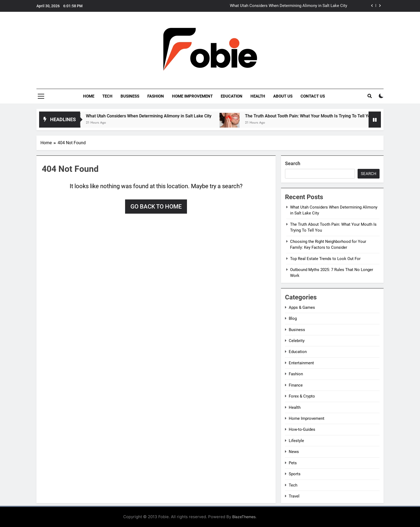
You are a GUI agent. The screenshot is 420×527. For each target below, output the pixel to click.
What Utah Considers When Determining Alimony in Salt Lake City (288, 6)
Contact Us (313, 96)
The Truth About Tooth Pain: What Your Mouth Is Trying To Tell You (315, 116)
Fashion (156, 96)
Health (258, 96)
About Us (283, 96)
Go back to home (156, 207)
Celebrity (297, 341)
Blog (293, 318)
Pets (293, 463)
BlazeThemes (244, 517)
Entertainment (301, 363)
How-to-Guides (302, 429)
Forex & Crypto (302, 396)
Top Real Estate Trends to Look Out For (325, 259)
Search (293, 163)
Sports (295, 474)
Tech (107, 96)
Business (130, 96)
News (294, 452)
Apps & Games (302, 307)
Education (232, 96)
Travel (294, 496)
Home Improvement (192, 96)
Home (89, 96)
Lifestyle (296, 441)
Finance (296, 385)
